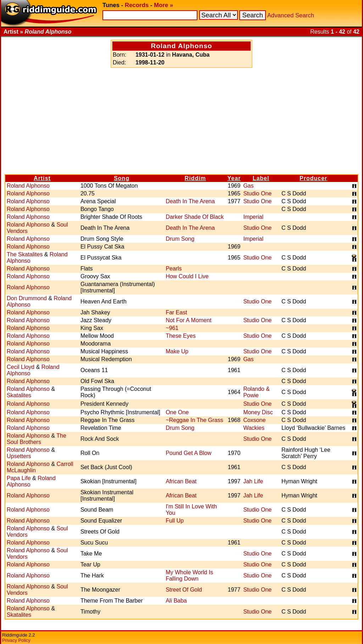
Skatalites (19, 395)
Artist (42, 178)
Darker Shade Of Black (195, 217)
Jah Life (253, 481)
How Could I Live (187, 276)
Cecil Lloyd (21, 367)
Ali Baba (176, 601)
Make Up (177, 351)
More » (163, 5)
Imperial (253, 217)
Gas (248, 186)
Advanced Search (291, 15)
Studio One (257, 193)
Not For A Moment (188, 320)
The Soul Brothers (37, 439)
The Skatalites (25, 254)
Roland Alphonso (28, 186)
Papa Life (19, 478)
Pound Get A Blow (188, 453)
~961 (172, 328)
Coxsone (254, 420)
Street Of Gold (184, 590)
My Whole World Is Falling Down (189, 575)
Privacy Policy (16, 640)
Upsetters (19, 456)
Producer (313, 178)
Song (122, 178)
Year (234, 178)
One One (177, 412)
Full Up (175, 521)
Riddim (195, 178)
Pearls (174, 269)
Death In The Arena (190, 201)
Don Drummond (27, 298)
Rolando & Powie (256, 392)
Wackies (254, 428)
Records (137, 5)
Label (261, 178)
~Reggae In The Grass (194, 420)
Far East (176, 312)
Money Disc (258, 412)
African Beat (181, 481)
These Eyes (180, 336)
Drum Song (180, 239)
